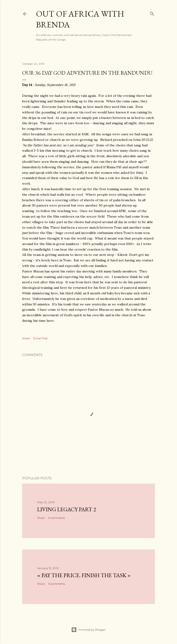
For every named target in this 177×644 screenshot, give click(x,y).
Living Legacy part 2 (67, 509)
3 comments (57, 584)
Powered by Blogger (88, 630)
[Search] (152, 13)
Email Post (40, 338)
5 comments (56, 518)
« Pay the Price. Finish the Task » (84, 575)
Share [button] (26, 338)
